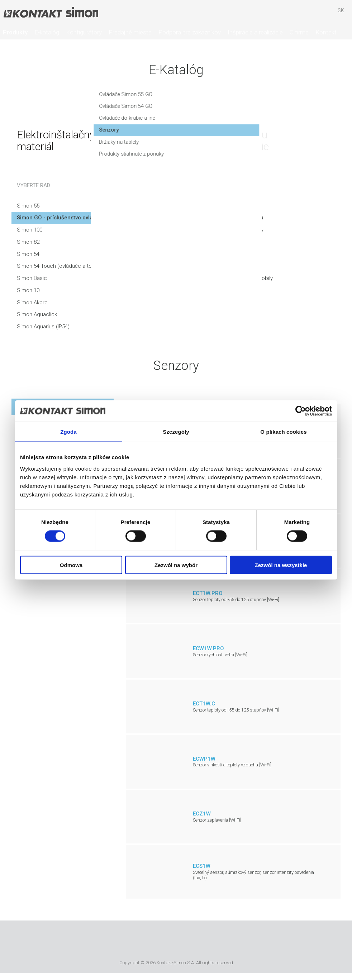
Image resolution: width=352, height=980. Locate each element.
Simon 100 (30, 230)
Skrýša (320, 14)
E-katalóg (47, 32)
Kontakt (326, 32)
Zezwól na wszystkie (281, 565)
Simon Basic (32, 278)
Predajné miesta (130, 32)
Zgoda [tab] (68, 432)
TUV (204, 941)
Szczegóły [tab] (176, 432)
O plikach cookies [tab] (283, 432)
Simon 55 (28, 206)
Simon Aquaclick (37, 314)
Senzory (197, 134)
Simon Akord (32, 303)
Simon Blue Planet (225, 941)
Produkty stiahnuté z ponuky (221, 158)
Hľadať (299, 14)
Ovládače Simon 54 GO (214, 109)
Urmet (135, 941)
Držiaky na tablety (208, 146)
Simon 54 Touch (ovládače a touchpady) (66, 266)
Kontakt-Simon (51, 13)
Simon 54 (28, 254)
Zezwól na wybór (176, 565)
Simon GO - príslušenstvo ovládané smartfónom (78, 218)
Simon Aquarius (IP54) (43, 327)
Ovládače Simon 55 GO (214, 97)
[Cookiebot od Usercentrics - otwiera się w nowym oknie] (301, 411)
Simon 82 (28, 242)
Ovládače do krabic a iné (216, 122)
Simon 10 (28, 290)
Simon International (175, 941)
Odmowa (71, 565)
